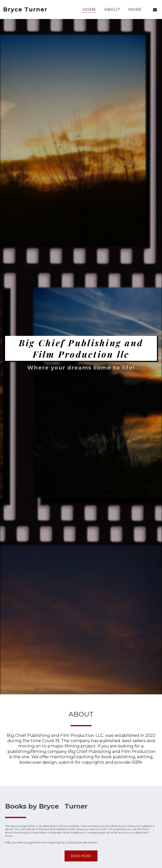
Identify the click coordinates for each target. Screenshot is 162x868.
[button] (155, 10)
